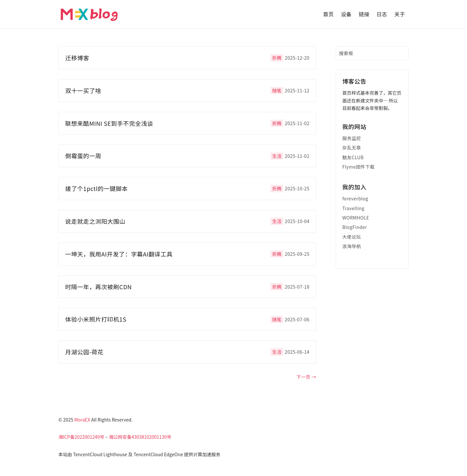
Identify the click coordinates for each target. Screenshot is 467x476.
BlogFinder (355, 227)
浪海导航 (352, 246)
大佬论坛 (352, 237)
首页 (328, 14)
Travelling (353, 208)
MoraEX (82, 420)
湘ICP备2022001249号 (81, 437)
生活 (277, 156)
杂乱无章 (352, 148)
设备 (346, 14)
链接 (364, 14)
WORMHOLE (356, 218)
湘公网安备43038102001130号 (140, 437)
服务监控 (352, 138)
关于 (400, 14)
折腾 (277, 58)
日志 (382, 14)
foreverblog (355, 198)
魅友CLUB (353, 157)
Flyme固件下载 (359, 167)
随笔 (277, 90)
